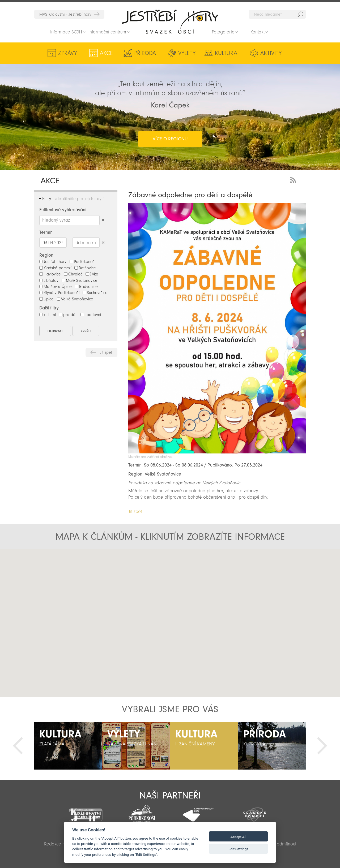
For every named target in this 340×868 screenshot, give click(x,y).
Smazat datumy (103, 242)
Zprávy (68, 53)
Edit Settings (238, 849)
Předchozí (18, 746)
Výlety (187, 53)
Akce (106, 53)
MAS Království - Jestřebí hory (65, 14)
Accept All (239, 837)
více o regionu (170, 139)
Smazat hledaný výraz (103, 220)
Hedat (300, 14)
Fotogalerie (223, 32)
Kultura (226, 53)
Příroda (145, 53)
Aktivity (271, 53)
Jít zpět (106, 352)
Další (322, 746)
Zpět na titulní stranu (170, 21)
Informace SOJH (66, 32)
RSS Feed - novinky (294, 180)
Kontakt (258, 32)
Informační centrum (107, 32)
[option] (68, 746)
